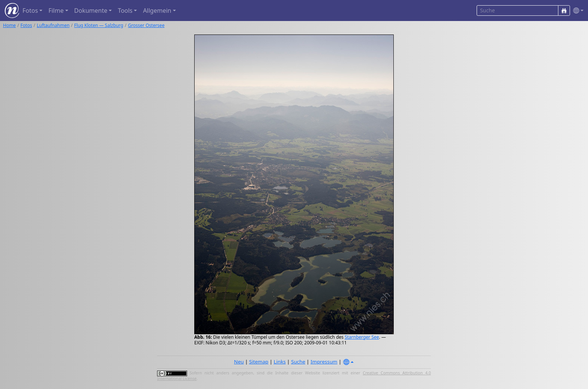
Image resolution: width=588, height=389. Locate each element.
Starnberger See (362, 337)
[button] (577, 11)
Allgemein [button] (157, 11)
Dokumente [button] (91, 11)
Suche (298, 362)
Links (280, 362)
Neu (239, 362)
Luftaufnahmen (53, 25)
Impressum (324, 362)
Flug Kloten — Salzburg (99, 25)
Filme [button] (56, 11)
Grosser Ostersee (146, 25)
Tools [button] (125, 11)
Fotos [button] (30, 11)
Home (9, 25)
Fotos (26, 25)
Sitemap (259, 362)
